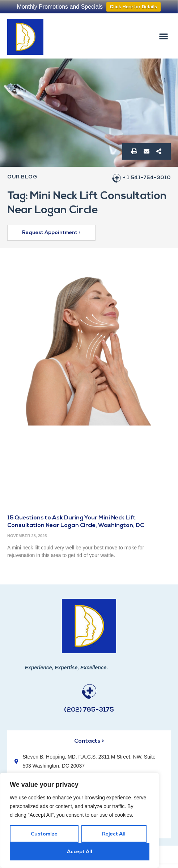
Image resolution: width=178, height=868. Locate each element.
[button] (164, 36)
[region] (80, 820)
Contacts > (89, 741)
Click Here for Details (134, 7)
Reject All (114, 834)
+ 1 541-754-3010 (147, 178)
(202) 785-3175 (89, 710)
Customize (44, 834)
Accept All (80, 852)
